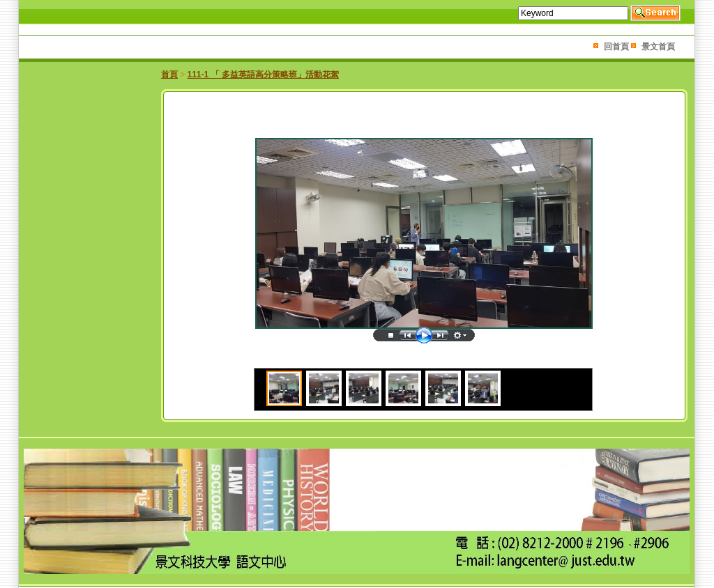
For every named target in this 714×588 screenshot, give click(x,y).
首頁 (169, 75)
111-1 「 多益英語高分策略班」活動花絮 (263, 75)
